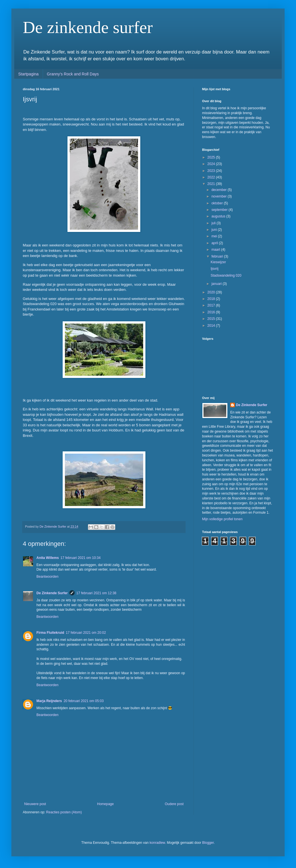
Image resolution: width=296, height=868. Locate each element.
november (220, 196)
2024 (212, 164)
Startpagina (28, 74)
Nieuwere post (35, 804)
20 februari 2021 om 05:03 (84, 701)
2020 (212, 292)
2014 (212, 326)
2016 (212, 312)
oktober (218, 203)
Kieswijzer (218, 262)
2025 (212, 157)
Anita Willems (48, 558)
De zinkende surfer (88, 27)
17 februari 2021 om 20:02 (86, 633)
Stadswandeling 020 (226, 275)
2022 (212, 177)
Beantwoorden (47, 577)
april (215, 243)
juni (215, 230)
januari (217, 284)
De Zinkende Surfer (52, 593)
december (220, 190)
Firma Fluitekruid (50, 633)
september (220, 210)
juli (214, 223)
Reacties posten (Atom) (64, 812)
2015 (212, 319)
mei (215, 236)
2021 (212, 184)
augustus (219, 216)
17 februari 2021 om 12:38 (96, 593)
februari (218, 256)
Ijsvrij (214, 269)
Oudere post (174, 804)
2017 (212, 305)
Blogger (208, 843)
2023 (212, 171)
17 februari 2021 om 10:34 (81, 558)
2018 (212, 299)
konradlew (157, 843)
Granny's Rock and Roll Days (73, 74)
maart (216, 250)
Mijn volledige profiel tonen (222, 519)
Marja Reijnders (49, 701)
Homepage (105, 804)
